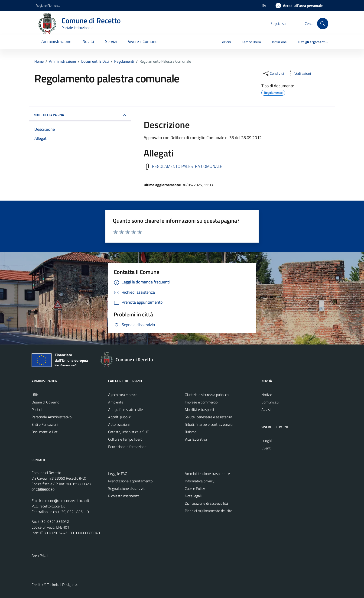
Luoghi (266, 441)
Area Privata (41, 556)
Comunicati (270, 402)
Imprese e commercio (201, 402)
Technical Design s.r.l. (63, 585)
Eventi (266, 448)
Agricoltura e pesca (123, 395)
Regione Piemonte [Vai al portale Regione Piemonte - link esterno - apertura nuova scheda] (48, 5)
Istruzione (279, 42)
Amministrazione (56, 41)
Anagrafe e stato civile (125, 409)
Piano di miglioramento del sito (208, 511)
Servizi (111, 41)
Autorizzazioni (119, 424)
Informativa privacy (200, 481)
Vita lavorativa (196, 439)
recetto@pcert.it (52, 506)
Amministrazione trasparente (207, 474)
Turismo (191, 432)
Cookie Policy (195, 488)
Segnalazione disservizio (127, 488)
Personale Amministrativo (52, 417)
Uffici (35, 395)
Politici (37, 409)
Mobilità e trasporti (199, 409)
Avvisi (266, 409)
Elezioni (225, 42)
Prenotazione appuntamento (130, 481)
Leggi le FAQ (118, 474)
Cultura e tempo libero (125, 439)
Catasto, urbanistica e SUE (128, 432)
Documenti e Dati (45, 432)
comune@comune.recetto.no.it (66, 500)
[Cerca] (323, 23)
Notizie (267, 395)
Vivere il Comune (143, 41)
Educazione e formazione (127, 447)
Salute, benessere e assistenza (208, 417)
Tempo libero (251, 42)
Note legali (193, 496)
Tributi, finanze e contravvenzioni (210, 424)
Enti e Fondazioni (45, 424)
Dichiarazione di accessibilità (206, 503)
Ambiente (116, 402)
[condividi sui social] (273, 73)
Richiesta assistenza (124, 496)
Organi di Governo (45, 402)
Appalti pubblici (120, 417)
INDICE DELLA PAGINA (80, 115)
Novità (88, 41)
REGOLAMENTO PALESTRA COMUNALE (187, 166)
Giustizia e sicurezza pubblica (207, 395)
